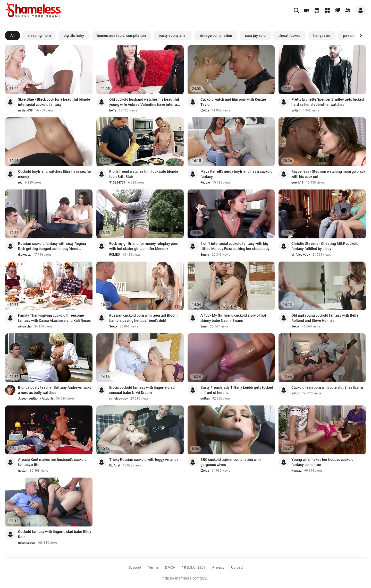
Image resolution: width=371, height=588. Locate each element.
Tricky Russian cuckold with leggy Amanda (144, 460)
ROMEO (115, 255)
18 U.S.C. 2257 (194, 567)
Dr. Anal (115, 465)
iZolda (205, 110)
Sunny (205, 255)
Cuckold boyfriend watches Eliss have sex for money (55, 174)
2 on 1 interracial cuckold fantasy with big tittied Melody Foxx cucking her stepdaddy (235, 246)
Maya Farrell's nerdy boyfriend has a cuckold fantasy (237, 174)
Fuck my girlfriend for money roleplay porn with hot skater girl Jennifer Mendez (144, 246)
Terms (153, 567)
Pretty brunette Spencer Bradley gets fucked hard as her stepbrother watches (328, 102)
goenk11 (297, 183)
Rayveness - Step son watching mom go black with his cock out (328, 174)
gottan (205, 399)
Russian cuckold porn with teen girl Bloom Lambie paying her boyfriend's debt (143, 318)
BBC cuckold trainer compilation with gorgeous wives (231, 462)
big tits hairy (74, 36)
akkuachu (25, 326)
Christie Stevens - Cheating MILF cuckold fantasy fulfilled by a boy (325, 246)
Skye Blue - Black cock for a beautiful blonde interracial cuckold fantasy (54, 102)
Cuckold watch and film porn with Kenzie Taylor (233, 102)
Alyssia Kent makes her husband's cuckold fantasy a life (52, 462)
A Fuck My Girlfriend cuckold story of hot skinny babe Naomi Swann (233, 318)
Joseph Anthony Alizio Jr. (36, 399)
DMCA (170, 567)
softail (296, 110)
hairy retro (322, 36)
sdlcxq (296, 393)
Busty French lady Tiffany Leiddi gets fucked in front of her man (237, 390)
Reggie (205, 183)
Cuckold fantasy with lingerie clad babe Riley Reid (55, 534)
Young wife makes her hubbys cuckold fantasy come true (322, 462)
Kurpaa (297, 471)
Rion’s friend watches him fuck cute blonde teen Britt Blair (144, 174)
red (20, 183)
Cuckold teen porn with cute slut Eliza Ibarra (327, 387)
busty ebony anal (173, 36)
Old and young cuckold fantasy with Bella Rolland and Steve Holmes (325, 318)
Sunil (204, 326)
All (12, 36)
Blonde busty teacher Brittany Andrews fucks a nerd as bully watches (55, 390)
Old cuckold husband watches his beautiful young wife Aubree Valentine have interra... (145, 102)
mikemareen (26, 543)
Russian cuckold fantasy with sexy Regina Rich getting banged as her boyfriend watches (52, 246)
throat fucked (289, 36)
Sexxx (113, 326)
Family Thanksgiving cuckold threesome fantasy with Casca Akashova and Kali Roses (54, 318)
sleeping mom (39, 36)
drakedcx (24, 255)
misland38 (25, 110)
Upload (237, 567)
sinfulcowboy (301, 255)
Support (135, 567)
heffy (113, 110)
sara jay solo (255, 36)
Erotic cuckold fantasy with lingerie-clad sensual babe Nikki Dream (142, 390)
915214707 (117, 183)
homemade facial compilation (121, 36)
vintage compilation (216, 36)
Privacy (218, 567)
